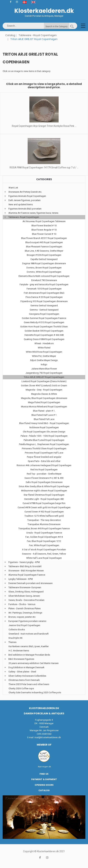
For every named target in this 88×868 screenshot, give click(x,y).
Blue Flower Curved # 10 (44, 234)
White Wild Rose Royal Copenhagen (44, 352)
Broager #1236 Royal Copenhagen (44, 255)
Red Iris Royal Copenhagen (44, 470)
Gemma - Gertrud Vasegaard (44, 310)
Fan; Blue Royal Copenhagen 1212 (44, 541)
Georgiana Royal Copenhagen (44, 314)
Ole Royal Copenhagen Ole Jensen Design (44, 432)
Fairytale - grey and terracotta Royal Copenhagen (44, 284)
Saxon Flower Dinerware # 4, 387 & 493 (44, 478)
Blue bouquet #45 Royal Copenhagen (44, 242)
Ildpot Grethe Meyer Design (44, 360)
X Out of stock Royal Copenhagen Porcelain (44, 550)
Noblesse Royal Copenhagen (44, 427)
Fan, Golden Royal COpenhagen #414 (44, 537)
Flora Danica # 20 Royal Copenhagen (44, 297)
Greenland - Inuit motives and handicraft (29, 634)
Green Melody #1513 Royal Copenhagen (44, 322)
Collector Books (17, 630)
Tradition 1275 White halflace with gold (44, 516)
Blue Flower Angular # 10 (44, 230)
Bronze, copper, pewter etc (22, 617)
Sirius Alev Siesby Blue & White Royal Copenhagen (44, 486)
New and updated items (21, 204)
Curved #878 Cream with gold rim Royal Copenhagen (44, 507)
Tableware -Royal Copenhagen (38, 35)
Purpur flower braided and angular (44, 457)
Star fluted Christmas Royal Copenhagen (44, 495)
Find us (44, 774)
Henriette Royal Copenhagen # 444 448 (44, 335)
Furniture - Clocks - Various (22, 604)
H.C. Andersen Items (19, 651)
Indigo (44, 364)
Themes (12, 642)
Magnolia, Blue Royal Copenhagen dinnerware (44, 398)
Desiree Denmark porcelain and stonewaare (30, 583)
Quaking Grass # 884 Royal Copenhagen (44, 339)
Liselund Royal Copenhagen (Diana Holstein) (44, 381)
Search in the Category (57, 26)
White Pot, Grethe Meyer (44, 356)
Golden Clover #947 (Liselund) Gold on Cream (44, 385)
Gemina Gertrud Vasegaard (44, 306)
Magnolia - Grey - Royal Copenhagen (44, 390)
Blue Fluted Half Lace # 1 (44, 415)
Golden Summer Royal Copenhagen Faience (44, 318)
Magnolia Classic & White (44, 394)
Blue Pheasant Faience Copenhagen (44, 247)
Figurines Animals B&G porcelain (25, 209)
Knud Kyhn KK (16, 638)
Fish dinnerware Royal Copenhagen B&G (44, 293)
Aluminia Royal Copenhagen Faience (27, 575)
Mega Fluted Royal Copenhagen (44, 402)
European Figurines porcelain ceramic (27, 621)
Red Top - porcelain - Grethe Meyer (44, 474)
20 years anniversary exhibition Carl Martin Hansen (34, 663)
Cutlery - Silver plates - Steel (22, 672)
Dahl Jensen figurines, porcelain (24, 200)
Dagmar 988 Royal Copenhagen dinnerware (44, 263)
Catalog (10, 35)
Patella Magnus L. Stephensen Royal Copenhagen (44, 444)
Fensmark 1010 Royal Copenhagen (44, 289)
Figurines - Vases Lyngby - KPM (24, 562)
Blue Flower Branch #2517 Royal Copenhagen (44, 238)
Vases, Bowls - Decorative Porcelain (26, 600)
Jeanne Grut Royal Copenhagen (24, 625)
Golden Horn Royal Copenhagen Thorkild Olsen (44, 327)
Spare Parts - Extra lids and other (44, 461)
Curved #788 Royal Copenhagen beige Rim (44, 503)
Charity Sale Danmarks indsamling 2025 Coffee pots (35, 692)
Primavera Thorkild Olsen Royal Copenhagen (44, 448)
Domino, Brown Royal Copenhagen (44, 268)
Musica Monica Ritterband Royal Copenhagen (44, 407)
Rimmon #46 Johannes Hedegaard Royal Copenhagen (44, 465)
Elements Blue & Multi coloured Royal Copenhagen (44, 276)
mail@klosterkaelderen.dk (48, 737)
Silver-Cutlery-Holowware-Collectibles (27, 676)
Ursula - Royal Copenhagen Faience (44, 533)
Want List (13, 188)
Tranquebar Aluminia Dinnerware (44, 524)
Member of (44, 745)
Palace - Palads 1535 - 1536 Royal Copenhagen (44, 436)
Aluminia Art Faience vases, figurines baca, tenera (33, 213)
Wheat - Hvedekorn (44, 343)
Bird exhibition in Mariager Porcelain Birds (29, 655)
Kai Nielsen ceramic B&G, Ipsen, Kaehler (29, 646)
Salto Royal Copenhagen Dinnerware (44, 482)
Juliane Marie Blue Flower (44, 369)
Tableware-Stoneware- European (25, 587)
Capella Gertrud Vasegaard (44, 259)
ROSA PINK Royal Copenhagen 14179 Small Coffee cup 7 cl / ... (44, 168)
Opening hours (44, 785)
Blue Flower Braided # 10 (44, 226)
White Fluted (44, 348)
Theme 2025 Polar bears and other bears (29, 684)
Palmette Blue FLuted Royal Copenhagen (44, 440)
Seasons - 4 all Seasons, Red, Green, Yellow (44, 554)
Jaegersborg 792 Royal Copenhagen (44, 373)
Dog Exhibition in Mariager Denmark (26, 667)
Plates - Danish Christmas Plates (24, 608)
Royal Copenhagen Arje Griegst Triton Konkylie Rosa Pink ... (44, 126)
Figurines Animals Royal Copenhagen (27, 196)
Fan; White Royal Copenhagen (44, 545)
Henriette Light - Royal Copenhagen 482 (44, 499)
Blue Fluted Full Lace (44, 419)
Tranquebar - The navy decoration (44, 520)
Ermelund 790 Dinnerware (44, 280)
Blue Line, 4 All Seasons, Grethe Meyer (44, 251)
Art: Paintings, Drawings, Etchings (25, 613)
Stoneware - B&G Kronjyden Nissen (26, 571)
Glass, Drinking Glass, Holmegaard (26, 592)
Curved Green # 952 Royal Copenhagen (44, 512)
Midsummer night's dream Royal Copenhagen (44, 491)
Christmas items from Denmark (24, 680)
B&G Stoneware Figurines (21, 659)
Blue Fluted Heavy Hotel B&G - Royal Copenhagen (44, 423)
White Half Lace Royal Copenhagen (44, 558)
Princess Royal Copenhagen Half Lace (44, 453)
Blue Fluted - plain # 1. (44, 411)
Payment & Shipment (44, 779)
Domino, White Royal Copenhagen (44, 272)
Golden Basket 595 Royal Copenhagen (44, 331)
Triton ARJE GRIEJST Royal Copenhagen (44, 377)
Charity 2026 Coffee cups (21, 688)
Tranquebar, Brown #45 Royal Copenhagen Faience (44, 528)
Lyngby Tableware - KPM (21, 579)
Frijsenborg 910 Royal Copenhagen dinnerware (44, 301)
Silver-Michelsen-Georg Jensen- (24, 596)
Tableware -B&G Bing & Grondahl (25, 566)
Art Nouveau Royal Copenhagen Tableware (44, 221)
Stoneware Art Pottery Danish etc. (25, 192)
